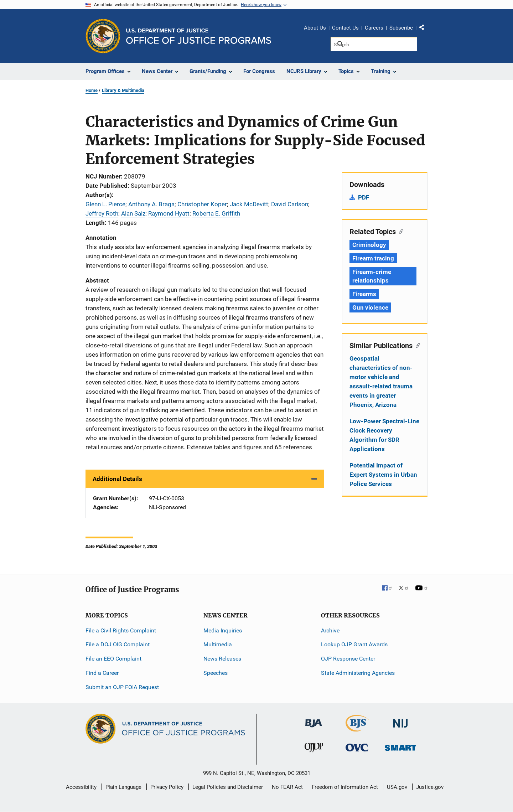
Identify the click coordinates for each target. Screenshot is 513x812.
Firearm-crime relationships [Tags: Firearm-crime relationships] (372, 276)
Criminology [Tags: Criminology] (369, 245)
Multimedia (218, 644)
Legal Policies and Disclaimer (228, 787)
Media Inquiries (223, 630)
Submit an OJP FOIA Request (122, 687)
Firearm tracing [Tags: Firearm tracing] (373, 258)
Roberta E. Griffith (216, 213)
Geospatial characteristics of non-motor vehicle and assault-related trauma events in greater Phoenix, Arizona (381, 382)
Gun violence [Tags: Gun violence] (370, 307)
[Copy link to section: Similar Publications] (416, 345)
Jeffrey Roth (102, 213)
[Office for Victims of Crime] (357, 747)
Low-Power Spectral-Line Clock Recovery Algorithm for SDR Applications (384, 435)
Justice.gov (430, 787)
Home (92, 90)
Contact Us (345, 28)
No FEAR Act (287, 787)
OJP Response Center (348, 659)
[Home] (199, 36)
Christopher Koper (202, 204)
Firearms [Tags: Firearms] (364, 294)
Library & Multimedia (123, 90)
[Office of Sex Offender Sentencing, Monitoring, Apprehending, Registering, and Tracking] (400, 746)
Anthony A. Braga (151, 204)
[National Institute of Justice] (400, 720)
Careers (374, 28)
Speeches (216, 673)
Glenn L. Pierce (105, 204)
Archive (330, 630)
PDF (364, 197)
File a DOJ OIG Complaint (118, 644)
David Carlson (290, 204)
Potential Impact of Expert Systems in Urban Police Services (383, 475)
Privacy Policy (167, 787)
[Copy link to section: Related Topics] (400, 231)
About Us (315, 28)
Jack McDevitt (249, 204)
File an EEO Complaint (113, 659)
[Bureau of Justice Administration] (314, 720)
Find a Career (102, 673)
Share (424, 29)
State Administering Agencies (358, 673)
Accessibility (81, 787)
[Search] (374, 44)
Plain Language (123, 787)
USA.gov (397, 787)
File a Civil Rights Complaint (121, 630)
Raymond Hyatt (169, 213)
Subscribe (401, 28)
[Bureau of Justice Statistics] (357, 728)
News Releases (222, 659)
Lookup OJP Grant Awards (354, 644)
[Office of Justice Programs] (103, 36)
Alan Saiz (133, 213)
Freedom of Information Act (345, 787)
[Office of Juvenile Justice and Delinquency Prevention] (314, 749)
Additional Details (117, 479)
